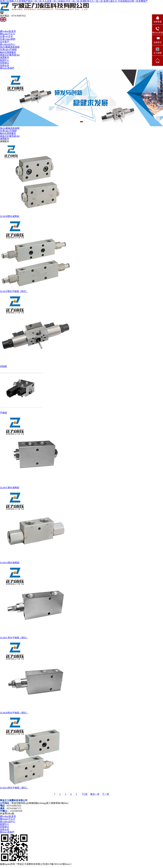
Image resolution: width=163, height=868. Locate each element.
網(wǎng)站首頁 (8, 31)
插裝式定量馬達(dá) (10, 55)
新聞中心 (5, 60)
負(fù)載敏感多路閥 (10, 47)
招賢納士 (5, 63)
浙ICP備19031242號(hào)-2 (58, 864)
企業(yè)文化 (6, 36)
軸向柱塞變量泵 (8, 52)
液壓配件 (5, 57)
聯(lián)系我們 (7, 68)
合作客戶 (5, 42)
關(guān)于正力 (8, 34)
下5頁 (85, 794)
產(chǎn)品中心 (8, 44)
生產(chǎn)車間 (8, 39)
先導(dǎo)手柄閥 (8, 50)
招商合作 (5, 65)
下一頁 (106, 794)
